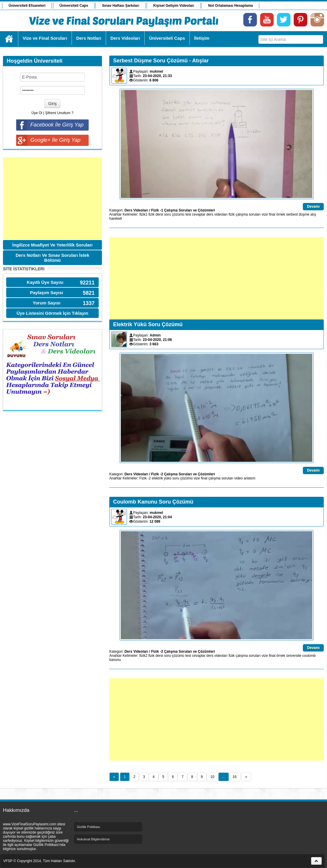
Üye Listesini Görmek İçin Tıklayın (52, 313)
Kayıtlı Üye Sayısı (45, 282)
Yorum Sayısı (47, 303)
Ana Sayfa (9, 39)
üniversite (294, 656)
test (188, 214)
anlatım (249, 478)
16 (235, 777)
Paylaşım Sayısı (47, 293)
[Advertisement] (52, 198)
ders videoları (217, 214)
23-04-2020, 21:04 (157, 517)
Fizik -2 (145, 478)
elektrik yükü (162, 478)
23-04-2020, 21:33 (157, 76)
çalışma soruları (221, 478)
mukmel (156, 71)
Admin (155, 335)
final (272, 214)
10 (212, 777)
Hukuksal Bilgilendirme (93, 839)
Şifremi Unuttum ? (59, 113)
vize (265, 214)
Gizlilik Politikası (89, 827)
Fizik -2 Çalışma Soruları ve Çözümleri (183, 474)
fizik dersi (156, 214)
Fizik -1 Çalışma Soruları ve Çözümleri (183, 210)
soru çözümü (174, 214)
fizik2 (143, 656)
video (238, 478)
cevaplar (199, 214)
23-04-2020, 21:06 (157, 340)
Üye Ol (37, 113)
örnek (281, 214)
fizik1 (143, 214)
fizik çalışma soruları (245, 214)
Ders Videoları (136, 210)
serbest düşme (298, 214)
